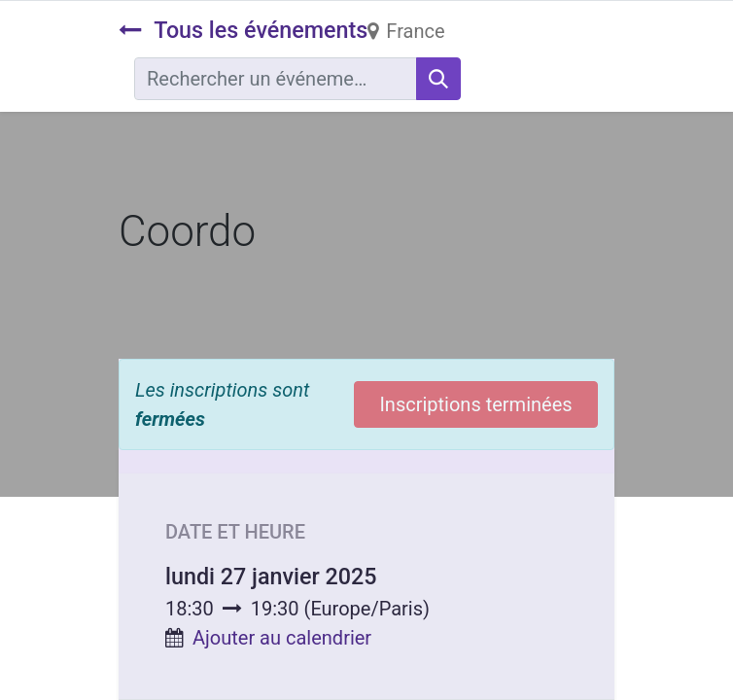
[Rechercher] (438, 79)
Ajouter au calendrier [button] (282, 638)
